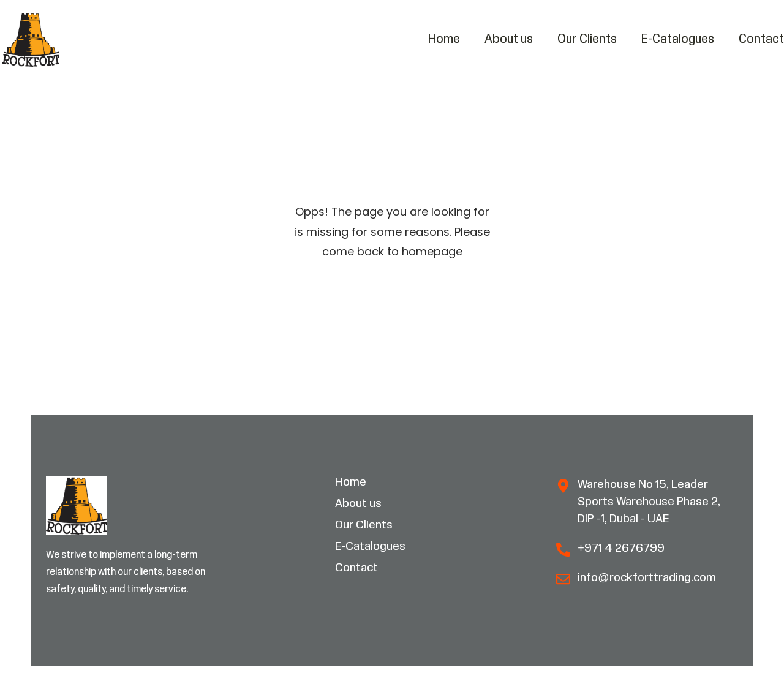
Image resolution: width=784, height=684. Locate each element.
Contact (761, 39)
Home (444, 39)
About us (509, 39)
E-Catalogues (678, 39)
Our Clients (587, 39)
